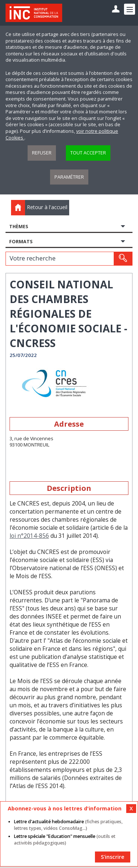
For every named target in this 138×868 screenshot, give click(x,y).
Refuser (42, 153)
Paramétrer (69, 177)
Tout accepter (88, 153)
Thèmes (19, 227)
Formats (21, 242)
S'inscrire (113, 857)
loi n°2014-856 (29, 536)
